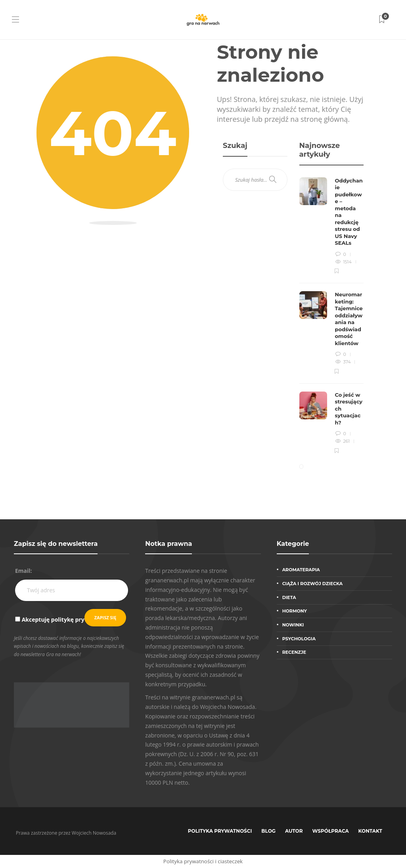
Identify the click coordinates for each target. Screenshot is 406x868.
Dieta (289, 597)
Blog (268, 831)
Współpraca (331, 831)
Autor (294, 831)
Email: (24, 571)
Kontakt (370, 831)
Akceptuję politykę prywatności (66, 619)
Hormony (295, 611)
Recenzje (294, 652)
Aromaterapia (301, 570)
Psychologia (299, 639)
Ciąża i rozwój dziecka (313, 584)
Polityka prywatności (220, 831)
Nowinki (293, 625)
